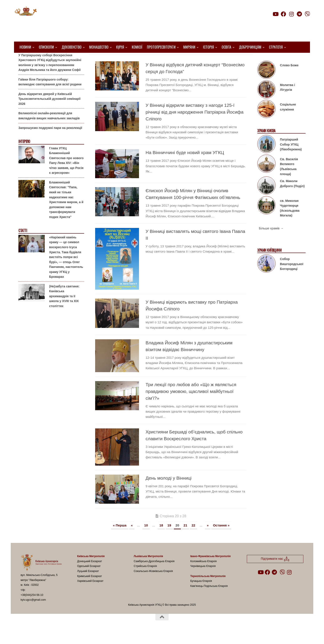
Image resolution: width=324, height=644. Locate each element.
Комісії (137, 47)
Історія (208, 47)
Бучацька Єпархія (201, 592)
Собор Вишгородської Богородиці (292, 275)
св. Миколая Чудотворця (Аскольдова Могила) (290, 219)
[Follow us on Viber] (307, 14)
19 (169, 536)
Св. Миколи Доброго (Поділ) (292, 195)
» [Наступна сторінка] (208, 536)
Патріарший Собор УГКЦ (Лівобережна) (291, 156)
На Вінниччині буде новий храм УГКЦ (185, 164)
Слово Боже (289, 76)
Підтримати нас (279, 23)
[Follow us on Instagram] (291, 14)
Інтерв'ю (24, 153)
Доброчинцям (250, 47)
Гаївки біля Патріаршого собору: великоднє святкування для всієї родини (50, 93)
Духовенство (72, 47)
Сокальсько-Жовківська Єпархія (153, 582)
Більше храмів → (271, 239)
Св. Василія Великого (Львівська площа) (289, 178)
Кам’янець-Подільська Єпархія (209, 597)
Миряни (189, 47)
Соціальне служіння (288, 118)
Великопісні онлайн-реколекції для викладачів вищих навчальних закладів (49, 127)
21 (185, 536)
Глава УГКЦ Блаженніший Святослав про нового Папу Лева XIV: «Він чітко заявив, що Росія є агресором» (66, 172)
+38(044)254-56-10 (32, 606)
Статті (23, 242)
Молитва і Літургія (288, 99)
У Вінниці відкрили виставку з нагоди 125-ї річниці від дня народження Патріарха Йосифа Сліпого (195, 123)
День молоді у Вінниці (169, 489)
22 (193, 536)
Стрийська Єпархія (145, 577)
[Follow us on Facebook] (283, 14)
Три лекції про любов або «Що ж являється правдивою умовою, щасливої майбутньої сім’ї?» (191, 402)
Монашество (99, 47)
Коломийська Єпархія (203, 572)
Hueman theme (72, 635)
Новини (25, 47)
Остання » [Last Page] (221, 536)
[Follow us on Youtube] (275, 14)
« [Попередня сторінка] (132, 536)
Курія (120, 47)
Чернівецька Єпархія (203, 577)
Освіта (226, 47)
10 (146, 536)
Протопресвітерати (161, 47)
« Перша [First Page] (120, 536)
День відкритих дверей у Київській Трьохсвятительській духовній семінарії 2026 (49, 110)
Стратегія (276, 47)
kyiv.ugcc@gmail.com (33, 611)
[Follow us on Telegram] (299, 14)
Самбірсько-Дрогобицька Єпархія (154, 572)
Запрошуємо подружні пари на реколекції (50, 139)
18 (161, 536)
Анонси (24, 60)
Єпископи (46, 47)
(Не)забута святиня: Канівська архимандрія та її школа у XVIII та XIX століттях (64, 307)
